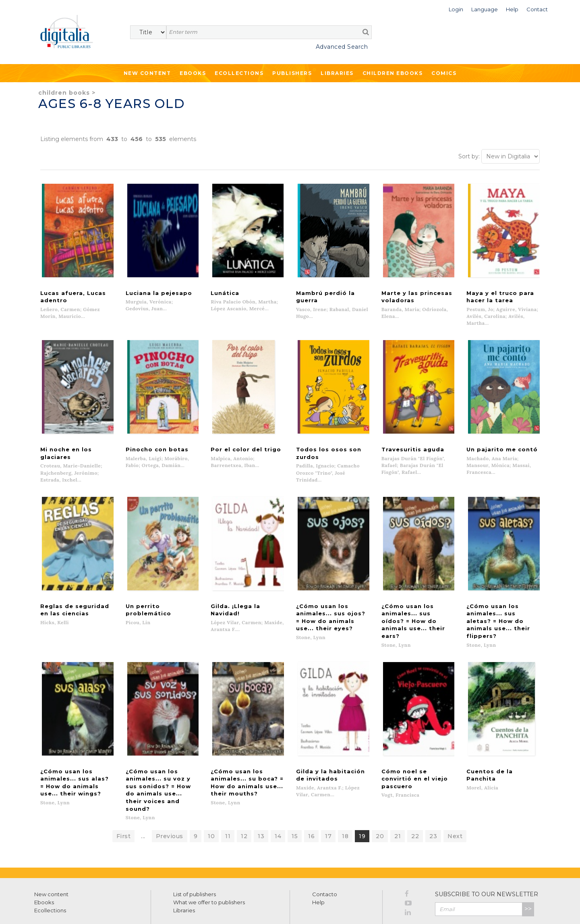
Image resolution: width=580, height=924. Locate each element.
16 (311, 798)
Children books (64, 93)
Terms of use (49, 909)
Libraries (337, 73)
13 (261, 798)
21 (398, 798)
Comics (444, 73)
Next (455, 798)
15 (295, 798)
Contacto (325, 856)
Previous (170, 798)
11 (228, 798)
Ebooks (193, 73)
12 (244, 798)
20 (380, 798)
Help (318, 864)
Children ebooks (393, 73)
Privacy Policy (516, 888)
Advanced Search (342, 47)
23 (433, 798)
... (143, 798)
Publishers (292, 73)
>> (528, 871)
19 (362, 798)
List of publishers (195, 856)
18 (345, 798)
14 (278, 798)
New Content (147, 73)
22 (415, 798)
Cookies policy (139, 909)
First (124, 798)
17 (328, 798)
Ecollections (239, 73)
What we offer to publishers (209, 864)
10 (211, 798)
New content (51, 856)
